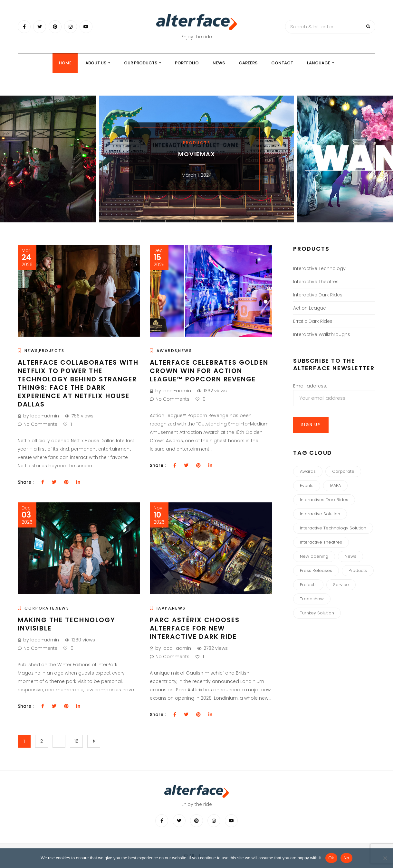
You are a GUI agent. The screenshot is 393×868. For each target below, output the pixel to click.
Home (65, 63)
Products (197, 143)
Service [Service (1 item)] (341, 585)
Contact (282, 63)
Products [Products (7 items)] (358, 570)
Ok (331, 858)
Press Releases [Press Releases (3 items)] (316, 570)
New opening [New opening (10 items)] (314, 556)
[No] (385, 858)
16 (77, 741)
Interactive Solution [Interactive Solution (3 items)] (320, 514)
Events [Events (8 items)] (307, 485)
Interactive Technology (319, 268)
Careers (248, 63)
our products (143, 63)
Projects (52, 351)
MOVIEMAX (196, 154)
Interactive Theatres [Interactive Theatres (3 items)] (321, 542)
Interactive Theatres (316, 282)
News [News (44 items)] (350, 556)
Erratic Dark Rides (313, 321)
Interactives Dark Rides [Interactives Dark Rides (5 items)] (324, 500)
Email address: (334, 394)
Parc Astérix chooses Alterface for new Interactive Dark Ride (195, 628)
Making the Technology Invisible (67, 624)
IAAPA (164, 608)
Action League (310, 308)
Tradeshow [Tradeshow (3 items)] (312, 599)
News (219, 63)
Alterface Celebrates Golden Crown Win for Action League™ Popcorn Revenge (209, 371)
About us (98, 63)
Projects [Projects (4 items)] (308, 585)
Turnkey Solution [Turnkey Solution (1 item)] (317, 613)
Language (321, 63)
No (346, 858)
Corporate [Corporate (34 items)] (343, 471)
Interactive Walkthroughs (322, 334)
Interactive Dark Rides (318, 295)
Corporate (40, 608)
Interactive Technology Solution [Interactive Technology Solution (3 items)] (333, 528)
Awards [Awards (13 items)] (308, 471)
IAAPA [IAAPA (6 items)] (335, 485)
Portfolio (187, 63)
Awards (167, 351)
